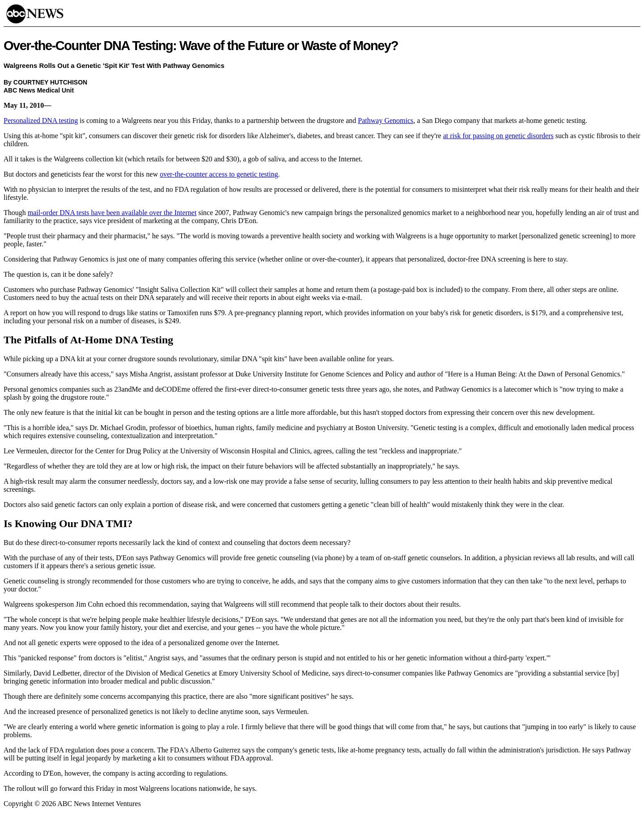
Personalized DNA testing (41, 120)
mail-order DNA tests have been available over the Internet (112, 213)
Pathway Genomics (386, 120)
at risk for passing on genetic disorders (498, 136)
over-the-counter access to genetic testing (219, 174)
